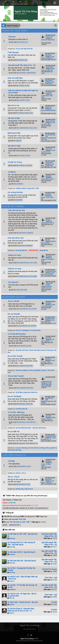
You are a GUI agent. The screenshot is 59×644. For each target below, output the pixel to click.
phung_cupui (29, 113)
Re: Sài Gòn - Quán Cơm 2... (47, 83)
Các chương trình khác (15, 192)
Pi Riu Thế (49, 149)
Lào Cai (31, 330)
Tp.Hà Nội (19, 350)
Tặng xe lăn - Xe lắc (33, 188)
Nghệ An (25, 370)
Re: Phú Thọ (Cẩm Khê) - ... (48, 321)
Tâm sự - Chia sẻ (13, 477)
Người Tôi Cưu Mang (27, 639)
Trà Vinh (31, 448)
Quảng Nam (27, 392)
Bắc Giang (37, 330)
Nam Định (37, 350)
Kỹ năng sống (20, 489)
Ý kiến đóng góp (13, 52)
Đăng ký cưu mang (14, 255)
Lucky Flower (33, 263)
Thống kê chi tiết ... (15, 525)
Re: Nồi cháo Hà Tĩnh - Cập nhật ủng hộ (21, 552)
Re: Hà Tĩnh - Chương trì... (47, 165)
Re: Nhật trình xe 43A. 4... (48, 178)
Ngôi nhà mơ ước (13, 105)
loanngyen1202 (31, 73)
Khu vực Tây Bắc (14, 301)
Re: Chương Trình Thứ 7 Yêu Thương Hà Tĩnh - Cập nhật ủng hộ (21, 544)
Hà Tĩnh (31, 370)
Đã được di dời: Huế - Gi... (48, 222)
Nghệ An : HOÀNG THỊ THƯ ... (47, 287)
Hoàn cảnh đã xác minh (16, 238)
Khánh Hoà (34, 392)
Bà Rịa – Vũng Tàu (33, 428)
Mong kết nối (44, 250)
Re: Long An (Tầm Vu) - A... (48, 439)
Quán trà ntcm (29, 489)
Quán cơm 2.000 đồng (15, 78)
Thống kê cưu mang (14, 269)
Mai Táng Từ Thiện (14, 146)
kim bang (48, 55)
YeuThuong (28, 166)
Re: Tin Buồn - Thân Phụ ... (47, 482)
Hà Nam (31, 350)
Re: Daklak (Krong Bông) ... (48, 110)
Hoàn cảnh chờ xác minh (17, 210)
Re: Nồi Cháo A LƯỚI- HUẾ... (48, 69)
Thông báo (12, 37)
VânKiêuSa (12, 589)
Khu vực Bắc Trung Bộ (15, 356)
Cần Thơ (36, 448)
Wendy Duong (50, 121)
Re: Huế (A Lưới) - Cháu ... (48, 361)
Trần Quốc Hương (22, 290)
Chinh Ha (48, 107)
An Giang (42, 448)
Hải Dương (50, 350)
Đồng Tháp (11, 450)
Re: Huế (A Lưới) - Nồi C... (48, 123)
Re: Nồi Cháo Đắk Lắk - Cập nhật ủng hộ (22, 561)
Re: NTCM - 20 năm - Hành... (47, 464)
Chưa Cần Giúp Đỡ (21, 250)
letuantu (22, 42)
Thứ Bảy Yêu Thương (15, 162)
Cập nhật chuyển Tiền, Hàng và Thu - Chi (22, 65)
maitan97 (48, 479)
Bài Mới (5, 525)
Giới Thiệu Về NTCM (26, 49)
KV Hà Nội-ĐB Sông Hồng (17, 334)
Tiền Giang (24, 448)
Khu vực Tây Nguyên (14, 396)
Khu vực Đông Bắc (14, 314)
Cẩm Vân (12, 598)
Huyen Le (48, 359)
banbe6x (48, 176)
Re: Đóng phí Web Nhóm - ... (48, 40)
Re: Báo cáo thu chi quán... (48, 274)
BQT (27, 42)
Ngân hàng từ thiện (14, 133)
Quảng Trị (44, 370)
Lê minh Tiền (12, 503)
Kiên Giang (18, 450)
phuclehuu (49, 37)
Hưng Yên (43, 350)
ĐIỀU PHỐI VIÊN (34, 505)
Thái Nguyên (25, 330)
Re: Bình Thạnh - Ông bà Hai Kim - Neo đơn (23, 602)
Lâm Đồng (19, 409)
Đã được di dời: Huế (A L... (48, 242)
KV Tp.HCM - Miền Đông (16, 412)
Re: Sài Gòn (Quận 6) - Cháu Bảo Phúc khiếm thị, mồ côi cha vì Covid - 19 (21, 610)
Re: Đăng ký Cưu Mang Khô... (48, 259)
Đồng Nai (24, 428)
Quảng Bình (37, 370)
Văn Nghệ (11, 461)
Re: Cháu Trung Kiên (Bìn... (47, 384)
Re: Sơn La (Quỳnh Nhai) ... (48, 305)
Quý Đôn (48, 194)
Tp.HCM (18, 428)
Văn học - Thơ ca (21, 473)
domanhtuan (50, 319)
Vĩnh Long (49, 448)
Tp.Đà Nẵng (19, 392)
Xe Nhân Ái (12, 172)
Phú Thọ (18, 330)
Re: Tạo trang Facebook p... (48, 57)
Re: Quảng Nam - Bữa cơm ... (47, 96)
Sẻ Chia (27, 86)
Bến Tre (54, 448)
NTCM (19, 505)
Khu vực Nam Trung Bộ (16, 376)
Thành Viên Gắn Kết (26, 505)
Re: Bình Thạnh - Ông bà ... (48, 418)
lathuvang (22, 73)
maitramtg (49, 81)
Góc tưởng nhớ (13, 282)
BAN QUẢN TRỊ (13, 505)
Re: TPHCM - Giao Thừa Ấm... (47, 197)
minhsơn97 (22, 233)
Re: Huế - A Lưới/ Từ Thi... (48, 151)
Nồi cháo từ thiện (14, 118)
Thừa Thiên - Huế (51, 578)
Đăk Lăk (25, 409)
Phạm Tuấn (29, 366)
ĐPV (26, 60)
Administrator (6, 505)
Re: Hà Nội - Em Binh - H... (48, 340)
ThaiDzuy (21, 113)
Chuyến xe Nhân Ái (21, 188)
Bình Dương (42, 428)
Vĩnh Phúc (25, 350)
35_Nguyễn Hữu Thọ (25, 309)
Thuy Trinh (22, 519)
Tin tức (18, 49)
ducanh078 (19, 184)
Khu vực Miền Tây (14, 432)
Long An (18, 448)
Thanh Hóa (19, 370)
